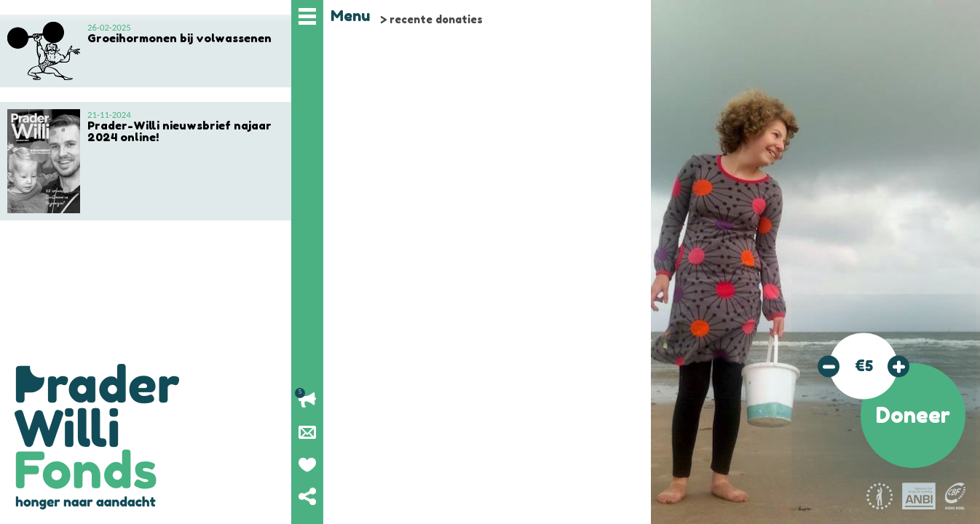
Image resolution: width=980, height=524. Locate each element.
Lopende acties (307, 400)
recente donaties (436, 19)
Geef (307, 464)
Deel (307, 496)
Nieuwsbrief (307, 432)
